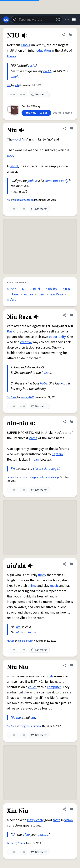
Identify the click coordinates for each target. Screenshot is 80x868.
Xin (14, 835)
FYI (13, 469)
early (65, 181)
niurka (29, 294)
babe (44, 383)
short (14, 166)
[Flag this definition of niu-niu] (71, 422)
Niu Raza (57, 294)
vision (69, 820)
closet (37, 469)
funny (42, 575)
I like (27, 835)
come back (52, 181)
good (11, 156)
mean (35, 460)
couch (32, 687)
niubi (37, 289)
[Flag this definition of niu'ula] (71, 564)
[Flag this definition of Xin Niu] (71, 809)
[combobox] (37, 20)
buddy (48, 71)
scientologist (51, 469)
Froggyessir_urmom (30, 726)
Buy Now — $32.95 (36, 113)
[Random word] (58, 20)
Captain (57, 454)
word (17, 139)
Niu (9, 200)
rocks (32, 66)
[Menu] (74, 20)
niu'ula (12, 300)
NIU (9, 85)
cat (33, 718)
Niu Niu (11, 726)
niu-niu (67, 289)
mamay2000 (27, 397)
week (15, 77)
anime (32, 586)
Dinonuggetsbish (24, 200)
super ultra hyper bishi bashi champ (39, 477)
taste (57, 820)
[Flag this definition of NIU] (70, 35)
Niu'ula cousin (26, 641)
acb (17, 85)
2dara (22, 843)
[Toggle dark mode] (67, 20)
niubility (51, 289)
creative (26, 342)
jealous (32, 181)
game (33, 438)
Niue (15, 294)
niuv (42, 294)
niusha (12, 289)
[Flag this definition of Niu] (71, 128)
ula (18, 627)
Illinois (25, 45)
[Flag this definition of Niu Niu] (71, 665)
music (54, 586)
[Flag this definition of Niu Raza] (71, 315)
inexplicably (35, 820)
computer (54, 687)
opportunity (57, 337)
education (44, 51)
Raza (10, 331)
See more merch (62, 113)
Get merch (39, 94)
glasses (43, 835)
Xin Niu (11, 843)
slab (50, 676)
